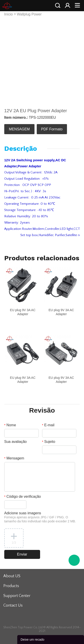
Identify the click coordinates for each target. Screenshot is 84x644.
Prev (10, 60)
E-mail (48, 425)
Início (9, 14)
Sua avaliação (16, 442)
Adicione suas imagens (40, 517)
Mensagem (14, 458)
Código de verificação (23, 496)
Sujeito (49, 442)
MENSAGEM (19, 129)
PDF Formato (52, 129)
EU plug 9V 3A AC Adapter (23, 312)
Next (74, 60)
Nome (10, 425)
